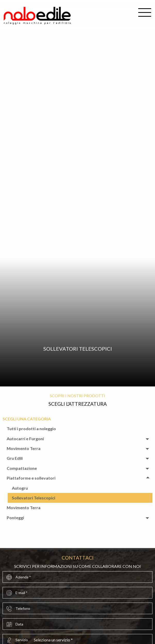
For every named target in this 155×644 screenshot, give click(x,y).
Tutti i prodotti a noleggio (31, 429)
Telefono (23, 608)
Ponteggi (15, 518)
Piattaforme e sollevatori (31, 478)
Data (19, 624)
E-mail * (22, 593)
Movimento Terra (24, 448)
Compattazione (22, 468)
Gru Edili (15, 458)
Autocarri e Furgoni (25, 439)
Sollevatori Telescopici (34, 498)
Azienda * (23, 577)
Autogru (20, 488)
